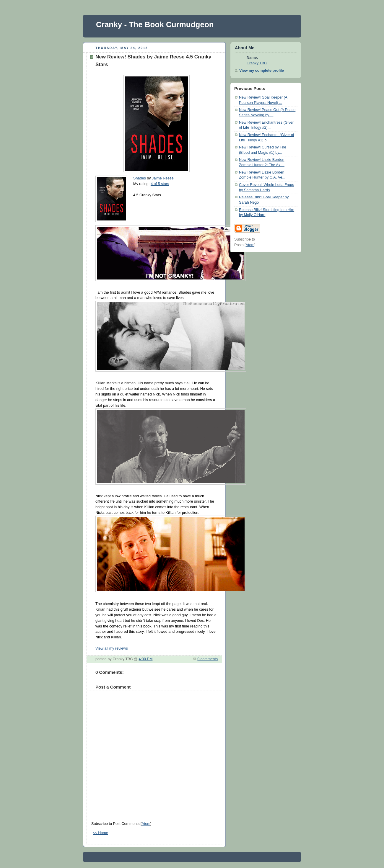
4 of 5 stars (160, 184)
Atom (146, 824)
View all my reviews (112, 648)
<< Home (100, 833)
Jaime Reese (163, 178)
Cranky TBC (257, 63)
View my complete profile (262, 71)
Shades (140, 178)
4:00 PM (145, 659)
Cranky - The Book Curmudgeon (155, 24)
